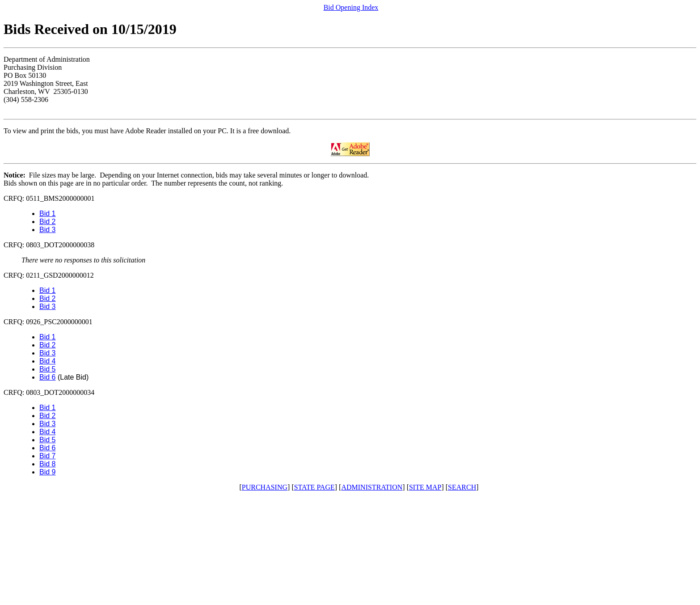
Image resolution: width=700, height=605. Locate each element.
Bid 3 (47, 230)
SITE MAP (425, 487)
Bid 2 (47, 222)
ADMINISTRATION (372, 487)
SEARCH (462, 487)
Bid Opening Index (351, 7)
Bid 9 (47, 472)
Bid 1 (47, 214)
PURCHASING (265, 487)
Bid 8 (47, 464)
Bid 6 (47, 377)
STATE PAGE (314, 487)
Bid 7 (47, 456)
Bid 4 (47, 361)
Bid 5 (47, 369)
